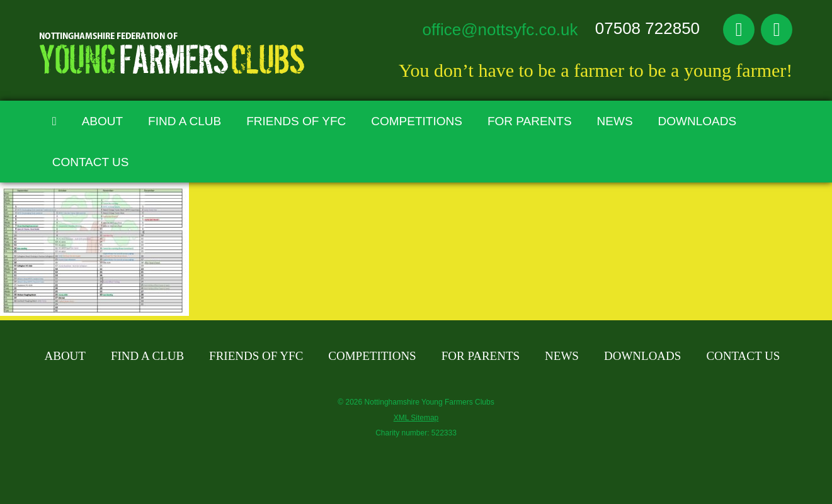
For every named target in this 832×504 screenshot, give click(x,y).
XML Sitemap (416, 418)
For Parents (530, 121)
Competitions (417, 121)
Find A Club (185, 121)
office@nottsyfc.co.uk (500, 30)
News (615, 121)
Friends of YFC (296, 121)
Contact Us (91, 162)
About (102, 121)
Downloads (698, 121)
